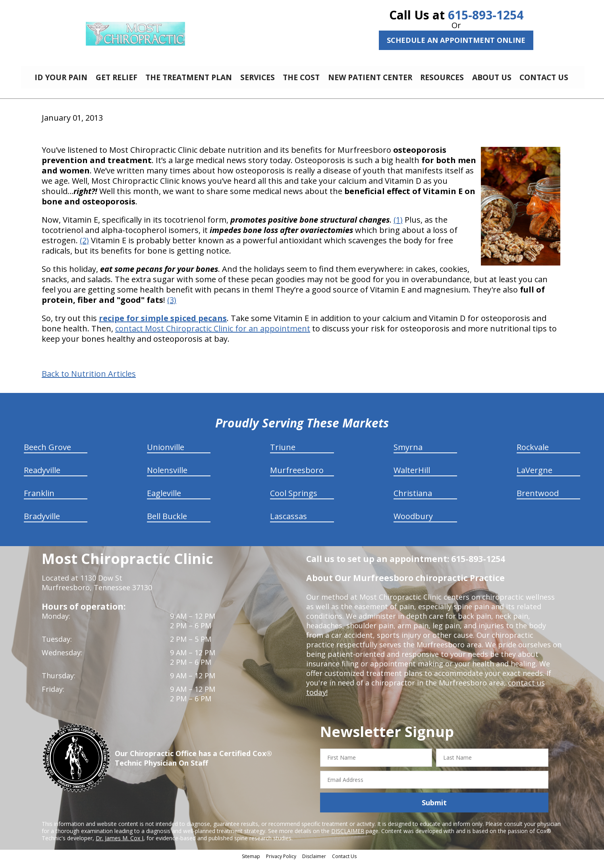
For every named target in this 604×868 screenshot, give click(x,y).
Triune (283, 453)
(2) (84, 246)
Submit (434, 808)
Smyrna (408, 453)
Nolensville (167, 476)
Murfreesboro (297, 476)
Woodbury (413, 522)
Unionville (166, 453)
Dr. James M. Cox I (120, 844)
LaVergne (535, 476)
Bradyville (42, 522)
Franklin (39, 499)
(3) (172, 306)
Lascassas (288, 522)
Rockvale (533, 453)
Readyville (42, 476)
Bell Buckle (167, 522)
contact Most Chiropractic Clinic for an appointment (213, 334)
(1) (398, 226)
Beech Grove (47, 453)
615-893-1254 (486, 15)
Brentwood (538, 499)
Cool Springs (294, 499)
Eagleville (164, 499)
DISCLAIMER (348, 837)
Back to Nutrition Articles (89, 380)
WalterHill (412, 476)
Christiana (413, 499)
